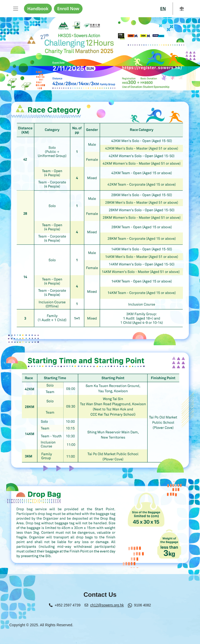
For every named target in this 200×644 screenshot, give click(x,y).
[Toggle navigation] (16, 9)
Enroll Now (68, 9)
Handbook (38, 9)
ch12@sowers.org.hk (107, 605)
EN (163, 9)
